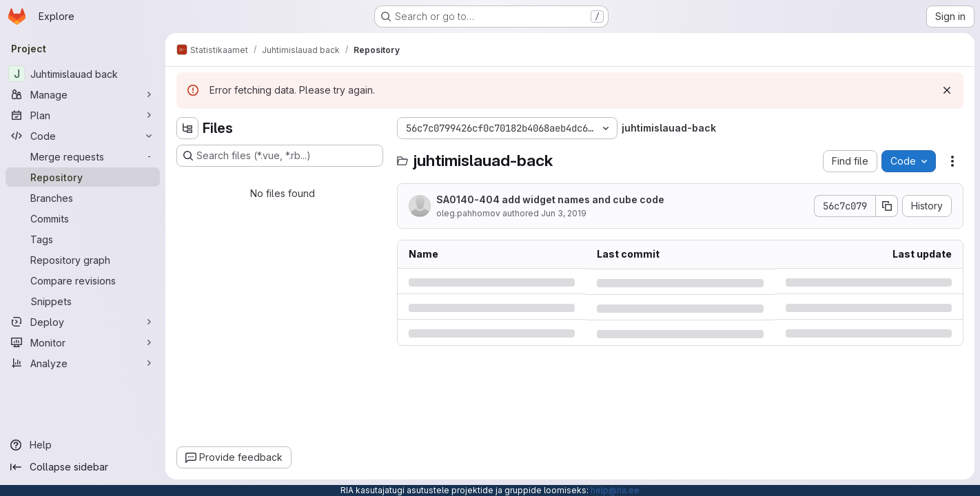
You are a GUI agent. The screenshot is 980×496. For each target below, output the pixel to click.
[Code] (83, 136)
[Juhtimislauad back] (83, 74)
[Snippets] (83, 301)
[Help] (83, 445)
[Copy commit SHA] (887, 206)
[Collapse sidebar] (83, 467)
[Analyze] (83, 363)
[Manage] (83, 94)
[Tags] (83, 239)
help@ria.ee (615, 490)
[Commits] (83, 218)
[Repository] (83, 177)
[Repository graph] (83, 260)
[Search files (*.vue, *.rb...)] (280, 156)
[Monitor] (83, 342)
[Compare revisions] (83, 280)
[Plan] (83, 115)
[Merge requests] (83, 156)
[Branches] (83, 198)
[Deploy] (83, 322)
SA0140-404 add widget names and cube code (550, 199)
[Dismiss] (947, 90)
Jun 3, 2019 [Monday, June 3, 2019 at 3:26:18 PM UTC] (564, 213)
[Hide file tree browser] (187, 128)
